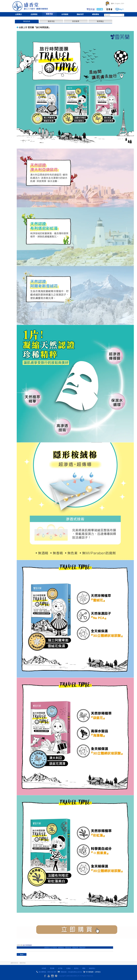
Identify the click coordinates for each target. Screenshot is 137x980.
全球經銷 (65, 14)
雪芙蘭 (52, 968)
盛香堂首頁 (14, 963)
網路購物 (96, 14)
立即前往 (98, 972)
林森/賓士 (92, 968)
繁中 (113, 4)
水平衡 (60, 968)
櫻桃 (84, 968)
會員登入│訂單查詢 (51, 948)
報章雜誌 (100, 21)
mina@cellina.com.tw (75, 972)
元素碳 (68, 968)
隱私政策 (68, 948)
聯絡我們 (80, 14)
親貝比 (76, 968)
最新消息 (49, 14)
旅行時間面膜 (27, 945)
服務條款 (61, 948)
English (118, 4)
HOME (44, 968)
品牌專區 (34, 14)
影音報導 (76, 21)
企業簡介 (19, 14)
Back (22, 955)
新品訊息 (27, 21)
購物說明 (75, 948)
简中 (123, 4)
